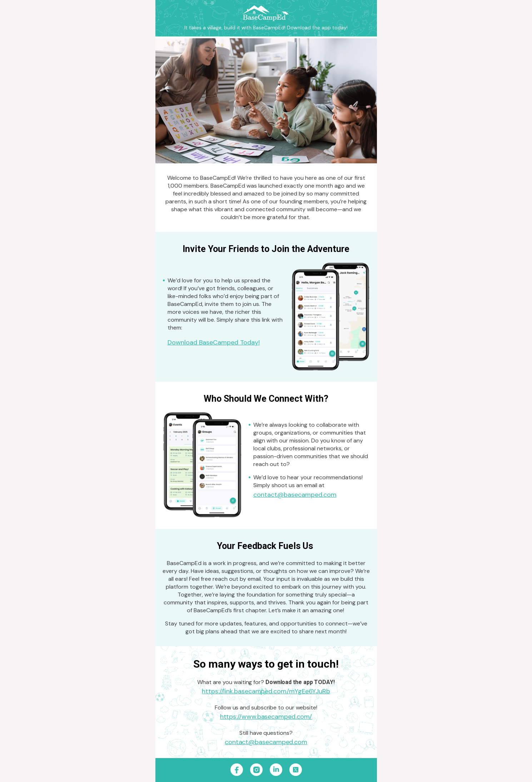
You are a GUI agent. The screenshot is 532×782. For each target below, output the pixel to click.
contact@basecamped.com (295, 495)
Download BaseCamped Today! (214, 342)
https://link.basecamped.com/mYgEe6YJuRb (266, 691)
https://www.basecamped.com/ (266, 717)
